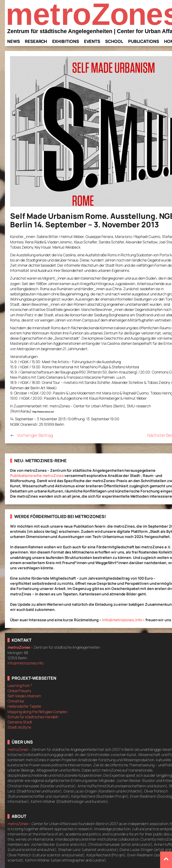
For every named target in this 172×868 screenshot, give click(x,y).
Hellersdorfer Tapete (24, 706)
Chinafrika (16, 701)
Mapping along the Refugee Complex (37, 712)
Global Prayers (19, 691)
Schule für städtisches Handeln (33, 717)
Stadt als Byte (19, 727)
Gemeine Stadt (20, 722)
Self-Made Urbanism (24, 696)
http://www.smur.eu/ (43, 412)
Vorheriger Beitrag (35, 435)
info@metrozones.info (122, 620)
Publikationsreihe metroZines (37, 476)
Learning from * (20, 686)
